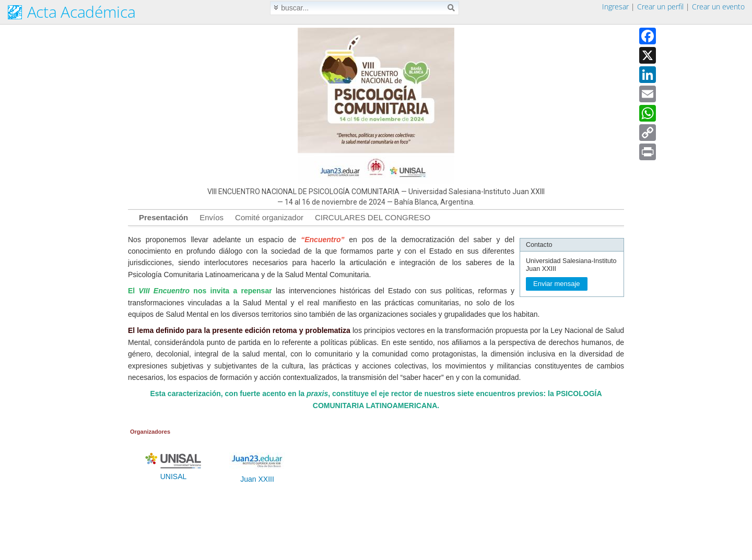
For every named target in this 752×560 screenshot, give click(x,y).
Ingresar (615, 7)
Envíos (211, 217)
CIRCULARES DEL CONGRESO (373, 217)
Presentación (163, 217)
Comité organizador (269, 217)
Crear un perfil (660, 7)
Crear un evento (718, 7)
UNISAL (173, 473)
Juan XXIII (257, 476)
